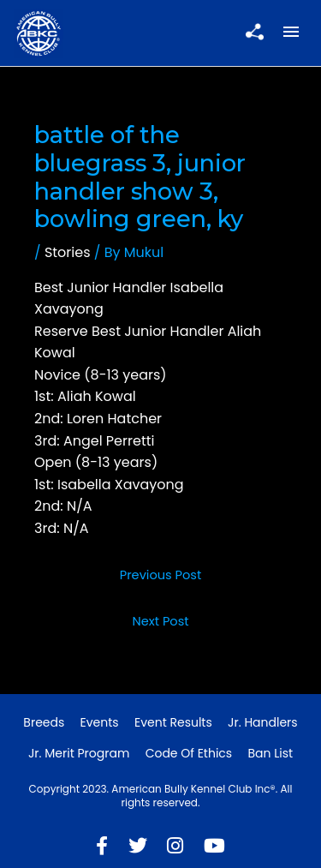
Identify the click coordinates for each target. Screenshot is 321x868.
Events (100, 722)
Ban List (270, 753)
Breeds (44, 722)
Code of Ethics (189, 753)
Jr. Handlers (263, 722)
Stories (68, 252)
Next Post (160, 621)
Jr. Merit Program (79, 753)
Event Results (173, 722)
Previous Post (161, 575)
